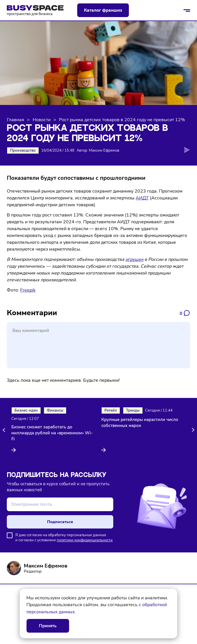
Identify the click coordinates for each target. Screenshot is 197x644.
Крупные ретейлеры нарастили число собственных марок (140, 423)
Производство (23, 150)
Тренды (133, 410)
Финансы (55, 410)
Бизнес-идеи (26, 410)
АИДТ (142, 198)
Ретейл (111, 410)
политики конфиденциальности (85, 540)
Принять (48, 626)
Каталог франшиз (103, 10)
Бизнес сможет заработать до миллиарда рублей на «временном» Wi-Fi (52, 433)
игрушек (134, 259)
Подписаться (60, 522)
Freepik (28, 290)
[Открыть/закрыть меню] (187, 10)
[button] (5, 430)
